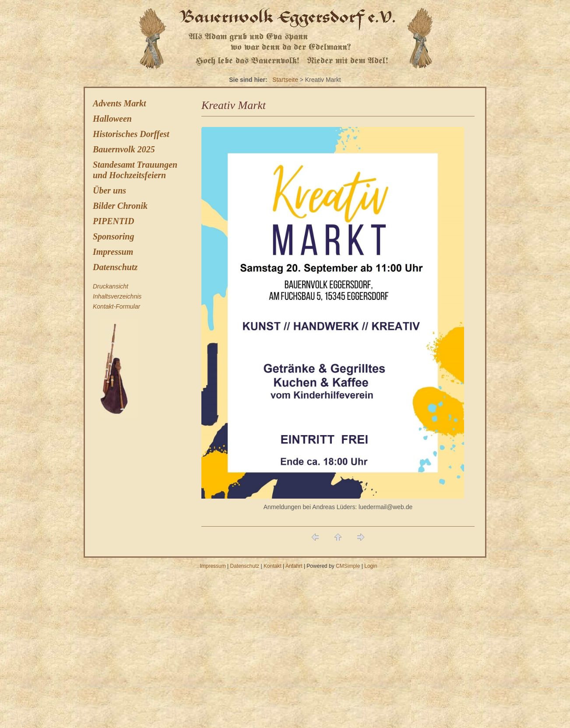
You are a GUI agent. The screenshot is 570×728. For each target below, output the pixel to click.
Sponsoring (114, 236)
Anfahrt (294, 566)
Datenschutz (115, 267)
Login (371, 566)
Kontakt (273, 566)
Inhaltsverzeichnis (117, 296)
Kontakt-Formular (116, 306)
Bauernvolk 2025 (124, 149)
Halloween (112, 119)
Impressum (113, 252)
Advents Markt (120, 103)
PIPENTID (113, 221)
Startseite (285, 80)
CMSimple (348, 566)
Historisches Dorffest (131, 134)
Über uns (109, 190)
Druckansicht (111, 286)
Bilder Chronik (120, 206)
